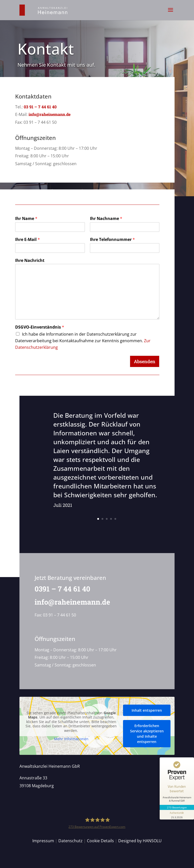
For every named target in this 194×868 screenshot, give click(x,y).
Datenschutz (70, 841)
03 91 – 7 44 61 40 (40, 107)
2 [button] (102, 519)
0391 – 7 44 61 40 (60, 589)
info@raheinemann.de (50, 114)
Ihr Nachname (106, 219)
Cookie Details (100, 841)
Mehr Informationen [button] (71, 739)
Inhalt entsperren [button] (147, 710)
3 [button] (107, 519)
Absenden (145, 361)
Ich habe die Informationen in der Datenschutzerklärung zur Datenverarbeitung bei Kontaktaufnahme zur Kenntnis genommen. (83, 341)
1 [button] (98, 519)
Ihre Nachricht (30, 261)
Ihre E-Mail (28, 240)
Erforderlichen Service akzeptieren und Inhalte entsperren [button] (147, 733)
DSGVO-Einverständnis (40, 327)
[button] (171, 13)
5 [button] (115, 519)
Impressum (43, 841)
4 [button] (111, 519)
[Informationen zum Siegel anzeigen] (177, 815)
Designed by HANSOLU (140, 841)
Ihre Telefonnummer (112, 240)
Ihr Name (26, 219)
